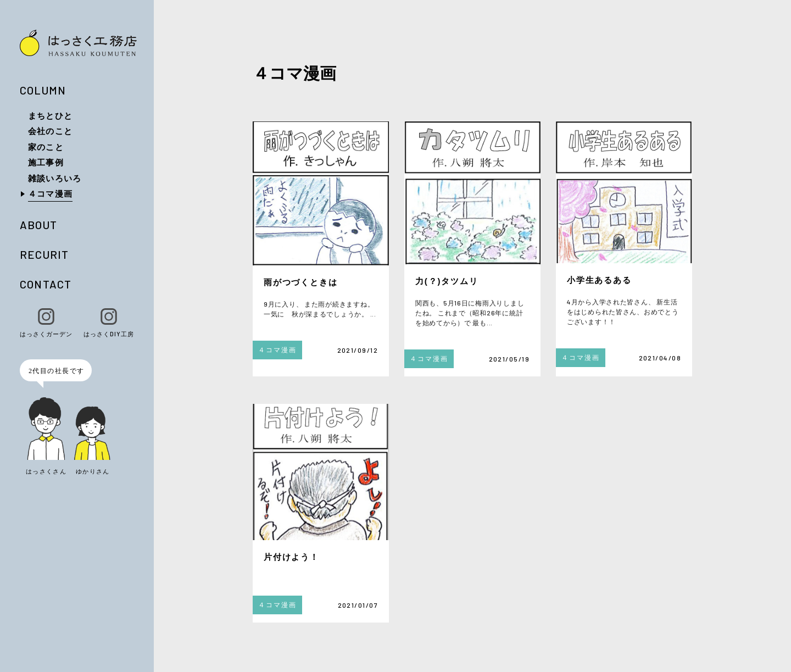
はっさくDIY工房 (109, 323)
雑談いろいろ (55, 178)
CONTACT (46, 284)
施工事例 (46, 162)
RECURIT (44, 254)
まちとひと (50, 115)
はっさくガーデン (46, 323)
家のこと (46, 147)
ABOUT (38, 225)
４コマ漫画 (50, 193)
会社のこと (50, 131)
